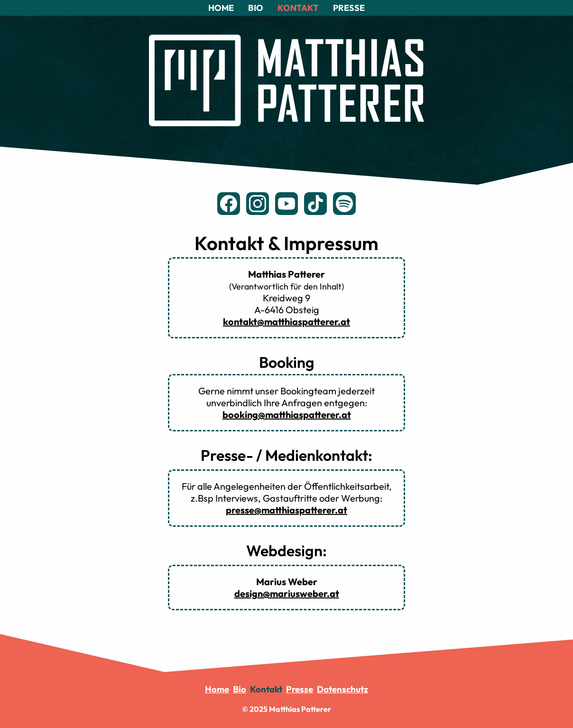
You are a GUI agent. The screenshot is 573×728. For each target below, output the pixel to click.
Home (217, 689)
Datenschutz (342, 689)
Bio (240, 689)
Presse (300, 689)
